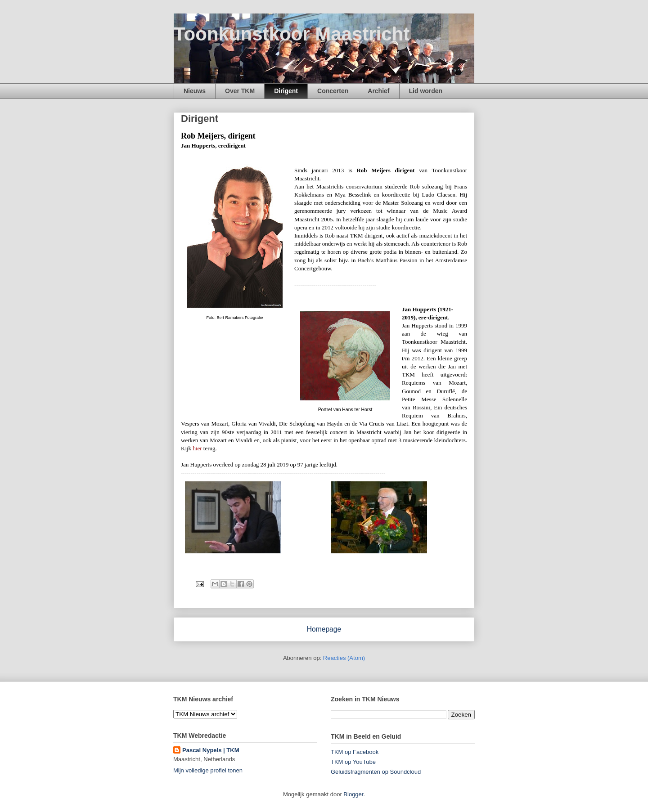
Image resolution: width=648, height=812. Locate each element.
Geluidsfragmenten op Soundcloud (376, 772)
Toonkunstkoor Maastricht (292, 34)
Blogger (353, 794)
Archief (378, 91)
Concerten (333, 91)
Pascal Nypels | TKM (211, 750)
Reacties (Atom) (344, 658)
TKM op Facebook (355, 752)
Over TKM (240, 91)
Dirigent (286, 91)
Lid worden (426, 91)
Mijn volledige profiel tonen (208, 770)
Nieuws (195, 91)
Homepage (324, 629)
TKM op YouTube (353, 762)
